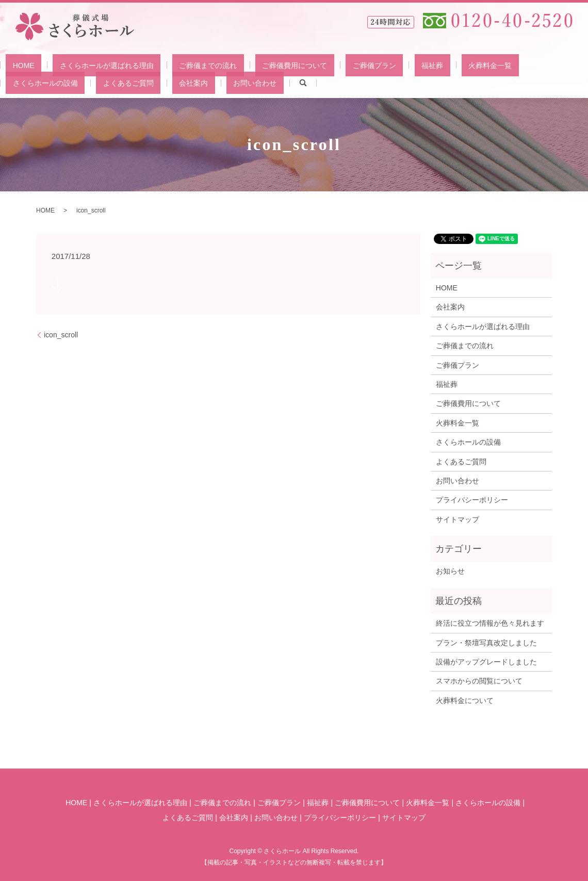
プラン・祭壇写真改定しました (486, 642)
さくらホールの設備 (466, 64)
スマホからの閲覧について (479, 680)
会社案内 (20, 82)
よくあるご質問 (535, 64)
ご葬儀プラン (312, 64)
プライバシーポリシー (472, 499)
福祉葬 (356, 64)
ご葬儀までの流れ (173, 64)
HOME (17, 64)
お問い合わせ (68, 82)
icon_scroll (61, 334)
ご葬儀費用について (246, 64)
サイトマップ (458, 518)
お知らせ (450, 570)
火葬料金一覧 (400, 64)
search (109, 83)
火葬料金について (465, 699)
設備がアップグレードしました (486, 661)
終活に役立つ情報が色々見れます (490, 623)
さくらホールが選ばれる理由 (86, 64)
